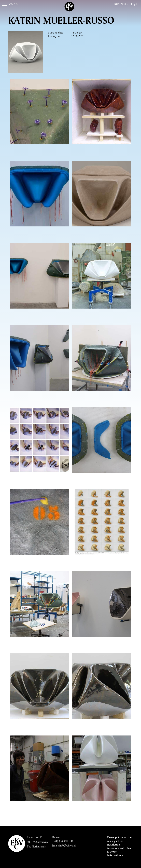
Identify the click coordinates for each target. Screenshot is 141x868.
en (11, 4)
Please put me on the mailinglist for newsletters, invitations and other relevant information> (119, 846)
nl (17, 4)
